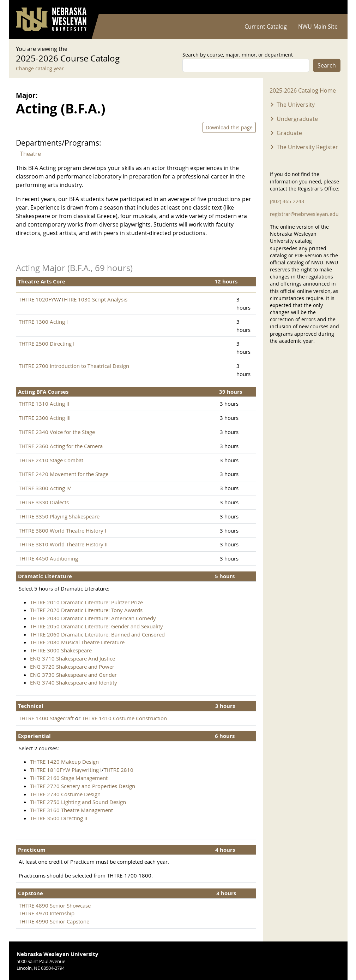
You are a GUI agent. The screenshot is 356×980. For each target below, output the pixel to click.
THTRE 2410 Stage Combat (51, 460)
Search (327, 65)
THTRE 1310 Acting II (44, 404)
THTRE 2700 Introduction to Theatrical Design (74, 366)
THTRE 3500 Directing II (59, 818)
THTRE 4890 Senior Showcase (55, 905)
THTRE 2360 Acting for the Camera (61, 446)
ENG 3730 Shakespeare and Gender (73, 675)
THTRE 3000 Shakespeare (61, 650)
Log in (331, 7)
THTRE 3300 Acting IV (45, 488)
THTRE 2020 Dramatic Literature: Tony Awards (86, 610)
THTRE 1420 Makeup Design (64, 762)
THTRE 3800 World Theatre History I (62, 530)
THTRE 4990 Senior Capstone (54, 921)
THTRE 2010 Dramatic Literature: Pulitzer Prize (86, 602)
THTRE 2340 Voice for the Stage (57, 432)
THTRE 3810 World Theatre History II (63, 544)
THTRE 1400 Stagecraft (46, 718)
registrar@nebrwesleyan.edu (304, 214)
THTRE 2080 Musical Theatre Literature (77, 642)
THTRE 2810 (119, 770)
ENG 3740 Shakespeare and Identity (74, 682)
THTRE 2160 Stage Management (69, 778)
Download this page (229, 127)
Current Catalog (266, 27)
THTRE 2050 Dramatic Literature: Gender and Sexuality (96, 626)
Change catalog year (40, 68)
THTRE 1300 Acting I (43, 322)
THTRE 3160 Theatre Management (71, 810)
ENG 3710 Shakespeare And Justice (73, 658)
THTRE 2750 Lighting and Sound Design (78, 802)
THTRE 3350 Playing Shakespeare (59, 516)
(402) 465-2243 (287, 201)
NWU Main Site (318, 27)
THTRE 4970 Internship (47, 913)
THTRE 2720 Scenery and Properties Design (83, 786)
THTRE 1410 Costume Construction (124, 718)
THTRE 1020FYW (39, 299)
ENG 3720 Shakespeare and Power (72, 667)
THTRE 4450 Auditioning (48, 558)
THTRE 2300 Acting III (45, 418)
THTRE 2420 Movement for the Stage (64, 474)
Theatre (31, 154)
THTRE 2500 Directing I (47, 344)
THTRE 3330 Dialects (44, 502)
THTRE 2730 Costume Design (65, 794)
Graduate (289, 133)
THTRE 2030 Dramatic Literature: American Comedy (93, 618)
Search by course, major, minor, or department (238, 55)
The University (296, 105)
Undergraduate (297, 119)
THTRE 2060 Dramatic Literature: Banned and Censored (97, 634)
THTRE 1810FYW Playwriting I (66, 770)
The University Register (307, 147)
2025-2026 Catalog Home (303, 90)
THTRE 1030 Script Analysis (94, 299)
